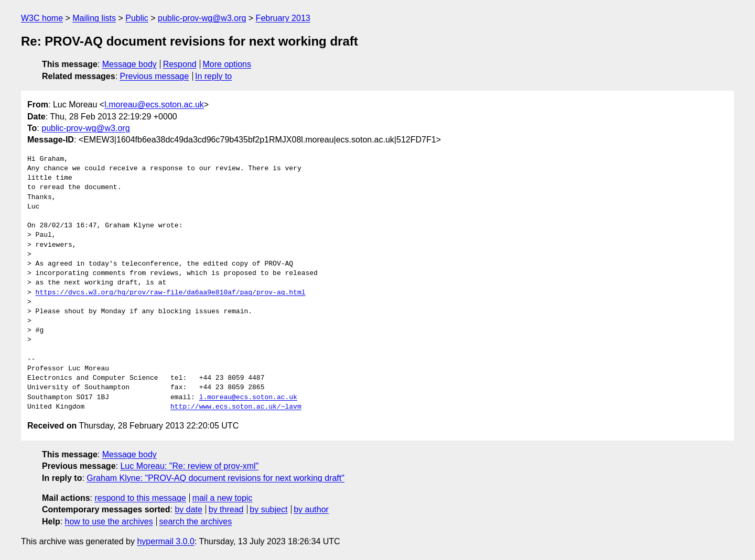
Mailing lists (94, 18)
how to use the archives (109, 521)
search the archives (196, 521)
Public (137, 18)
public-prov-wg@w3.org (202, 18)
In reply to (213, 76)
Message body (130, 64)
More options (227, 64)
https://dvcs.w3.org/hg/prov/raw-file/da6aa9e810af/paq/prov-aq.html (171, 293)
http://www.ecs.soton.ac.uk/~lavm (236, 407)
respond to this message (140, 498)
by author (311, 509)
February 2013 (283, 18)
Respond (180, 64)
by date (188, 509)
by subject (268, 509)
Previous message (155, 76)
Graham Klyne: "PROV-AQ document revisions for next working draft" (215, 478)
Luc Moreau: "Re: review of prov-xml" (189, 466)
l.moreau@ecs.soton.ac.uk (154, 105)
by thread (226, 509)
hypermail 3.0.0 (165, 541)
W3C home (42, 18)
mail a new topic (223, 498)
